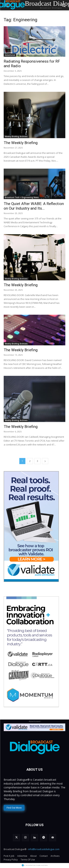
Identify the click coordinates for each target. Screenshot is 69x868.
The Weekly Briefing (21, 143)
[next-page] (45, 461)
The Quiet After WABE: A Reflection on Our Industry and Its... (34, 206)
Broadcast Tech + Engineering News (22, 197)
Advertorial (10, 55)
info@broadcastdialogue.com (44, 849)
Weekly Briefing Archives (16, 136)
